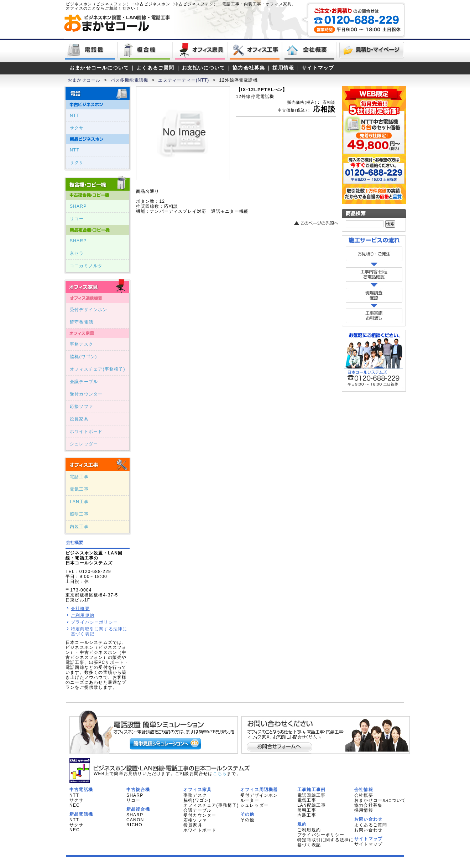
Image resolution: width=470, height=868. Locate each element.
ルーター (250, 800)
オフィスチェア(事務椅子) (98, 369)
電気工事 (79, 489)
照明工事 (79, 514)
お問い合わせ (368, 830)
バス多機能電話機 (130, 80)
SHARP (78, 206)
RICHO (134, 825)
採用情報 (283, 68)
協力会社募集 (249, 68)
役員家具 (79, 419)
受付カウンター (86, 394)
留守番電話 (82, 322)
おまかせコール (84, 80)
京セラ (77, 253)
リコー (77, 219)
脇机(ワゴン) (83, 357)
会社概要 (80, 609)
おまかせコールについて (99, 68)
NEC (75, 805)
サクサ (77, 128)
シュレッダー (84, 444)
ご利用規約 (83, 615)
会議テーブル (84, 382)
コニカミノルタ (86, 266)
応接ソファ (82, 407)
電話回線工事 (311, 795)
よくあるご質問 (155, 68)
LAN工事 (79, 502)
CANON (135, 820)
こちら (220, 774)
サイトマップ (318, 68)
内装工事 (79, 527)
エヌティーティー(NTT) (184, 80)
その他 (247, 820)
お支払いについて (204, 68)
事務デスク (82, 344)
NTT (75, 115)
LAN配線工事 (312, 805)
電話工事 (79, 477)
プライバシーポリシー (94, 622)
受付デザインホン (89, 310)
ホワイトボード (86, 432)
